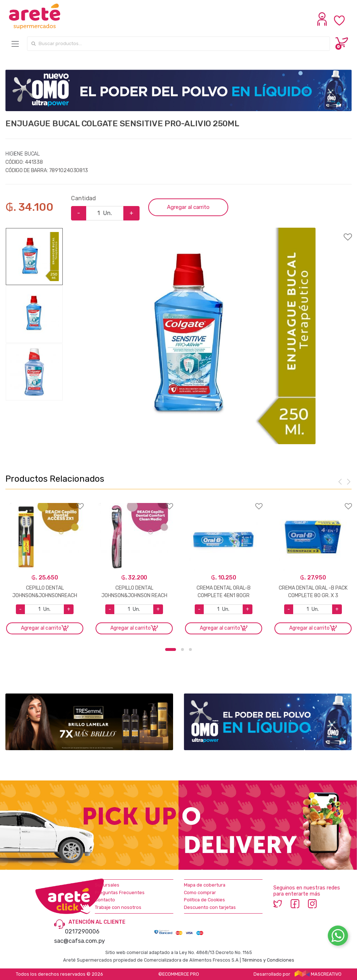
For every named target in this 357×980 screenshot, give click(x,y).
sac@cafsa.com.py (80, 941)
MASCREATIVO (318, 974)
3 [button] (190, 649)
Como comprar (200, 892)
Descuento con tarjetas (210, 907)
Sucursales (107, 885)
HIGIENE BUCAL (23, 154)
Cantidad (83, 198)
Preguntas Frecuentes (120, 892)
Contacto (105, 900)
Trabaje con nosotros (118, 907)
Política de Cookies (204, 900)
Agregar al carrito (188, 207)
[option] (207, 336)
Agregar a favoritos (178, 232)
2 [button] (182, 649)
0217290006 (82, 931)
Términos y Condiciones (268, 960)
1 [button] (171, 649)
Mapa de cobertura (205, 885)
